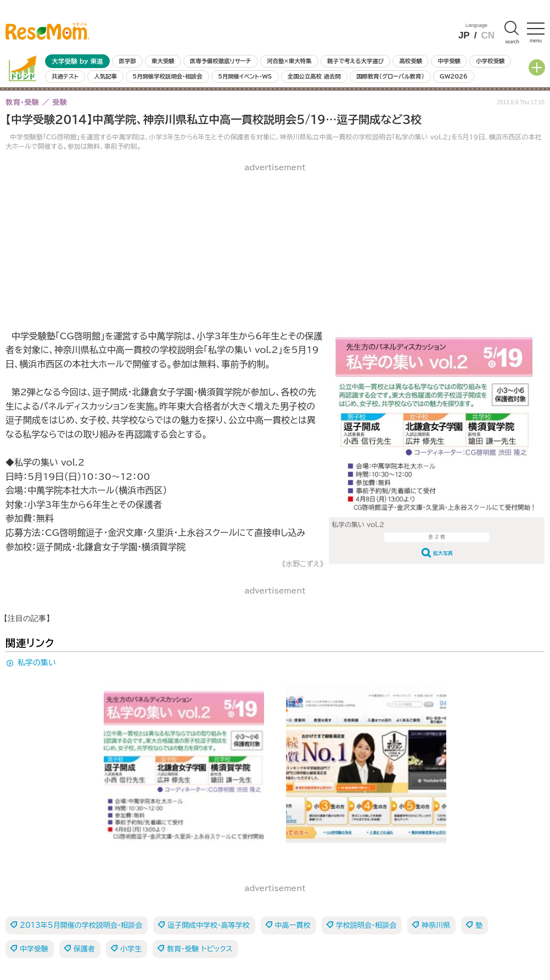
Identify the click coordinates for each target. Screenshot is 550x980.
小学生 (131, 949)
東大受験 (163, 61)
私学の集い (37, 663)
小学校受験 (490, 61)
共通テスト (65, 76)
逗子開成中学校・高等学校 (209, 925)
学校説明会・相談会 (366, 925)
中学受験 (449, 61)
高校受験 (411, 61)
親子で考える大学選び (355, 61)
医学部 (128, 61)
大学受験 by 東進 (77, 61)
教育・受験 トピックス (200, 949)
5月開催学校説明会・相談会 (167, 76)
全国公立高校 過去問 (314, 76)
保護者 (84, 949)
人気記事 (105, 76)
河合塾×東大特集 (289, 61)
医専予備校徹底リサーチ (221, 61)
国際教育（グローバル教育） (390, 76)
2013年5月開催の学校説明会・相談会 (81, 925)
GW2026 (454, 76)
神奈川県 (436, 925)
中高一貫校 (293, 925)
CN (488, 35)
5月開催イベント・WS (245, 76)
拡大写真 (443, 553)
